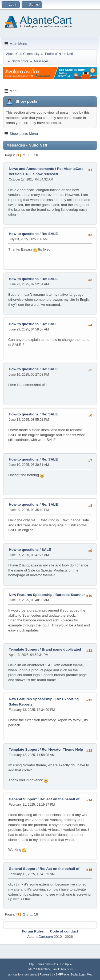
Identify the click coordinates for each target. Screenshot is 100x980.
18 (36, 155)
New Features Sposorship (31, 595)
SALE (46, 550)
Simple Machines (63, 969)
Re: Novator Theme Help (62, 749)
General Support (23, 799)
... (32, 155)
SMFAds (12, 975)
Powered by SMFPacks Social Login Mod (66, 974)
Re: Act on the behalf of (60, 799)
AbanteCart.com (40, 937)
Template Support (24, 649)
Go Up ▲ (66, 964)
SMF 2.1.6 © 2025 (38, 969)
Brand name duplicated (61, 649)
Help (31, 964)
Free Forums (30, 975)
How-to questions (24, 234)
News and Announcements (31, 169)
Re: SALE (50, 234)
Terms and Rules (47, 964)
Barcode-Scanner (70, 595)
